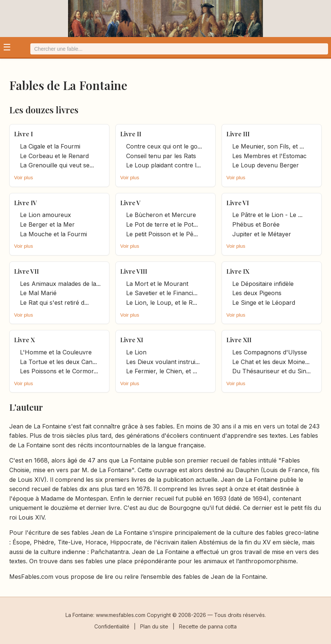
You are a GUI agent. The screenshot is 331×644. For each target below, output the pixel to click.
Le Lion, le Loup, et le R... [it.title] (162, 303)
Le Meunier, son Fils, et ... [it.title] (268, 146)
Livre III (238, 134)
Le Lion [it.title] (136, 352)
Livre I (23, 134)
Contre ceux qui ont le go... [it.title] (164, 146)
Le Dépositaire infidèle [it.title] (263, 284)
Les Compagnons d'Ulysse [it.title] (270, 352)
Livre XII (239, 340)
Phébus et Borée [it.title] (256, 224)
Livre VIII (134, 271)
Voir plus (23, 178)
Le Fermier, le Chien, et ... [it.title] (162, 371)
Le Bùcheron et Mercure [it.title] (161, 215)
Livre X (24, 340)
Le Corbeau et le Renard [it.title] (54, 156)
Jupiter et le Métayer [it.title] (262, 234)
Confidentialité (112, 626)
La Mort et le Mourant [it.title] (157, 284)
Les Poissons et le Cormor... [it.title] (59, 371)
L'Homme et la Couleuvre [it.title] (56, 352)
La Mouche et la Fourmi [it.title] (53, 234)
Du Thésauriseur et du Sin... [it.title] (271, 371)
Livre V (130, 203)
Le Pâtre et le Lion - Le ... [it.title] (267, 215)
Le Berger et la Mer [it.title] (47, 224)
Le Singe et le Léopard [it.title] (264, 303)
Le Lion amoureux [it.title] (45, 215)
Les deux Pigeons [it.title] (257, 293)
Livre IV (26, 203)
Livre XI (132, 340)
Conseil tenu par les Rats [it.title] (161, 156)
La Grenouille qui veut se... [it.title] (57, 165)
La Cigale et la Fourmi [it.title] (50, 146)
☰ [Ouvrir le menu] (7, 47)
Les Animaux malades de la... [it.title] (60, 284)
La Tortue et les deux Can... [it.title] (58, 362)
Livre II (131, 134)
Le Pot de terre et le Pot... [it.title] (162, 224)
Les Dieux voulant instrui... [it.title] (163, 362)
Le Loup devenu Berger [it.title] (266, 165)
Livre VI (238, 203)
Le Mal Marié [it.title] (38, 293)
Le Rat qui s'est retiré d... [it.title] (54, 303)
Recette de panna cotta (208, 626)
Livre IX (238, 271)
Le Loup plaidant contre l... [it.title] (163, 165)
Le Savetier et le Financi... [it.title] (162, 293)
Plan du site (154, 626)
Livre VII (26, 271)
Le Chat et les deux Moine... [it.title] (271, 362)
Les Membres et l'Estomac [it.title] (269, 156)
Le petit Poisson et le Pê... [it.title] (162, 234)
